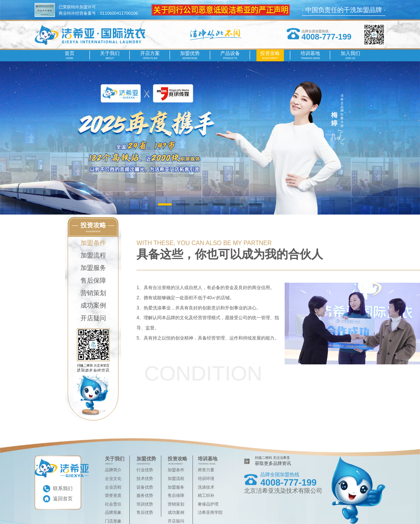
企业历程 (113, 487)
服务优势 (145, 495)
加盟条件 (93, 243)
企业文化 (113, 478)
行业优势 (145, 470)
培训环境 (206, 478)
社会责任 (113, 504)
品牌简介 (113, 470)
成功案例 (93, 305)
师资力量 (206, 470)
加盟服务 (93, 268)
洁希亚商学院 (210, 512)
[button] (165, 205)
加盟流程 (93, 255)
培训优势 (145, 504)
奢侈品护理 (208, 504)
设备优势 (145, 487)
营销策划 (93, 293)
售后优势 (145, 512)
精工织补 (206, 495)
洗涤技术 (206, 487)
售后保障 (93, 281)
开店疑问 (93, 318)
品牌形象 (113, 512)
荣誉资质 (113, 495)
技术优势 (145, 478)
